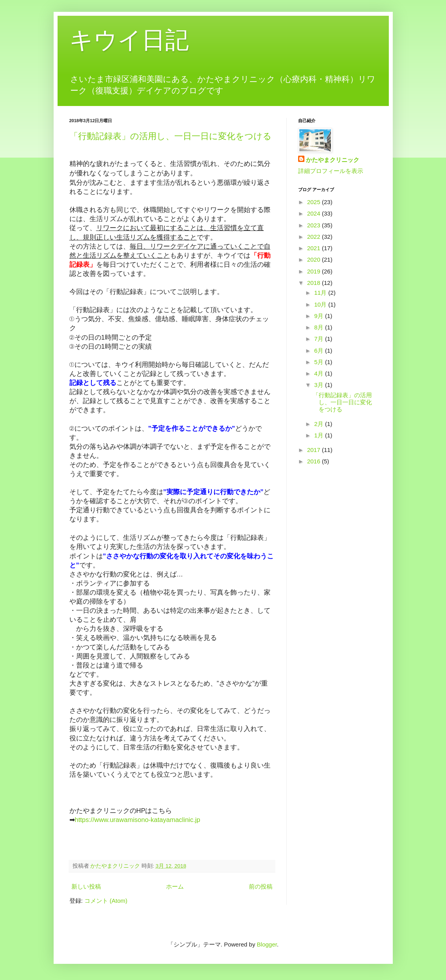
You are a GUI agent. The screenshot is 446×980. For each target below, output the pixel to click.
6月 (320, 351)
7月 (320, 339)
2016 (315, 461)
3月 (320, 385)
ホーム (175, 886)
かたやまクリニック (333, 160)
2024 (315, 213)
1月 (320, 435)
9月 (320, 316)
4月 (320, 373)
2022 (315, 237)
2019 (315, 271)
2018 (315, 283)
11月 (321, 293)
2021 (315, 248)
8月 (320, 327)
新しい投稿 (86, 886)
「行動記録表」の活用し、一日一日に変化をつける (171, 136)
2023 (315, 225)
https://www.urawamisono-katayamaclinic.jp (138, 820)
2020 (315, 259)
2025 (315, 202)
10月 (321, 304)
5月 (320, 362)
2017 (315, 450)
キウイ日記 (129, 40)
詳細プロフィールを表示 (331, 171)
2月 (320, 424)
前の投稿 (261, 886)
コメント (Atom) (106, 901)
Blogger (267, 944)
